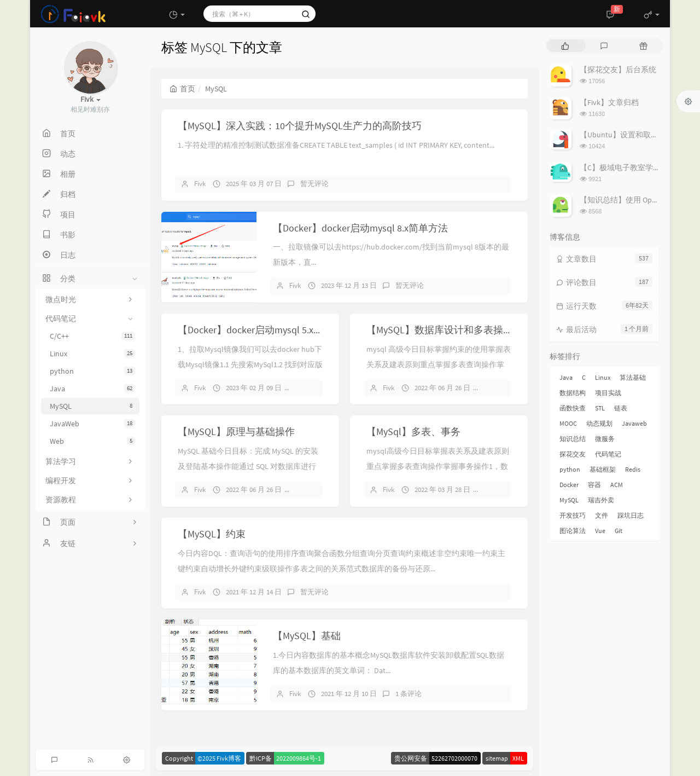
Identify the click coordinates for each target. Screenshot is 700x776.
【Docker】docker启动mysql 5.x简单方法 (265, 330)
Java (92, 389)
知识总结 (573, 439)
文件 (602, 515)
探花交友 (573, 454)
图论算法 (573, 531)
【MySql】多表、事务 (413, 432)
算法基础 (633, 377)
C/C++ (92, 336)
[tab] (565, 46)
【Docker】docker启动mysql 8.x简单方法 (360, 228)
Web (92, 441)
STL (600, 408)
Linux (92, 354)
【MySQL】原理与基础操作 (236, 432)
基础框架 (603, 469)
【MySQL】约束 (212, 534)
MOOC (568, 423)
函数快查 (573, 408)
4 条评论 (502, 388)
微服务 (605, 439)
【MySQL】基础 (307, 636)
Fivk (200, 184)
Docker (569, 485)
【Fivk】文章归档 (609, 102)
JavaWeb (92, 424)
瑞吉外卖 (601, 500)
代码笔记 (608, 454)
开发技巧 (573, 515)
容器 (594, 485)
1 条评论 (409, 694)
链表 (621, 408)
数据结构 (573, 393)
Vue (600, 531)
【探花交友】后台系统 (618, 70)
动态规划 (599, 423)
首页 (182, 89)
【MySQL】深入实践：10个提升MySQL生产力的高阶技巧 (300, 126)
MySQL (92, 406)
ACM (617, 485)
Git (619, 531)
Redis (633, 469)
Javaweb (634, 423)
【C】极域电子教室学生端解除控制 (639, 167)
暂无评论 (314, 184)
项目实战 (608, 393)
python (92, 371)
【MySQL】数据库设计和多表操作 (440, 330)
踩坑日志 (631, 515)
